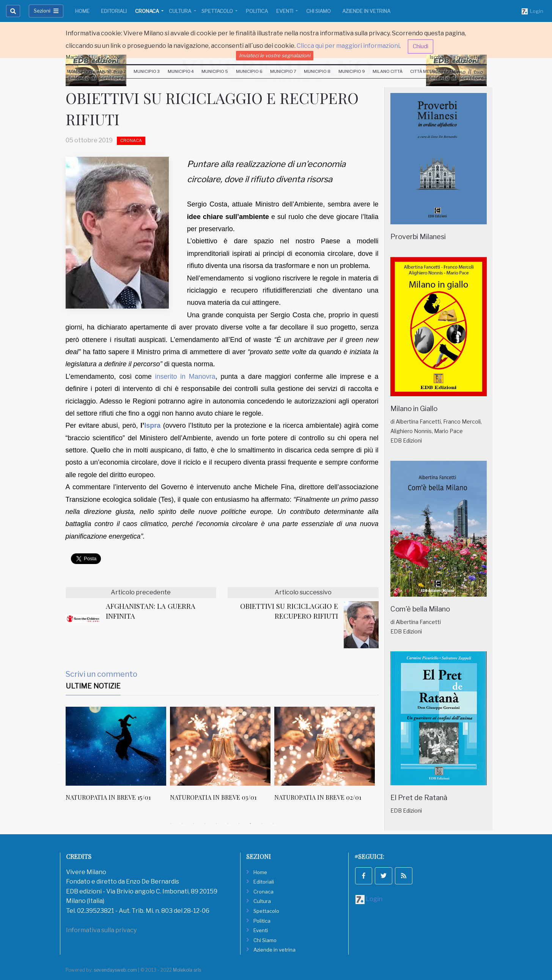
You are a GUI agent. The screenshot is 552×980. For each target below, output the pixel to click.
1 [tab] (171, 824)
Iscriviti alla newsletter (456, 57)
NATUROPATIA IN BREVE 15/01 (108, 797)
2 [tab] (182, 824)
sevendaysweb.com (115, 970)
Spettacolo (218, 11)
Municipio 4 (181, 71)
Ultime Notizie (93, 686)
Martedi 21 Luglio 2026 (93, 57)
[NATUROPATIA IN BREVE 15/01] (116, 746)
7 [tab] (239, 824)
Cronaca (148, 11)
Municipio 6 (249, 71)
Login (532, 11)
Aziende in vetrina (366, 11)
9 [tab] (262, 824)
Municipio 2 (113, 71)
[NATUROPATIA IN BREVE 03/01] (220, 746)
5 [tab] (216, 824)
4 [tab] (205, 824)
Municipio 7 (283, 71)
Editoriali (114, 11)
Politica (257, 11)
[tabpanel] (118, 758)
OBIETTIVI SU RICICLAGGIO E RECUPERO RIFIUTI (289, 611)
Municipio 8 (317, 71)
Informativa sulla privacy (101, 930)
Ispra (152, 425)
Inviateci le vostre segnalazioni (275, 55)
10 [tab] (273, 824)
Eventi (285, 11)
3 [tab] (193, 824)
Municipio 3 (147, 71)
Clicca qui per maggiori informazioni (348, 46)
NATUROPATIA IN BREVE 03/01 (213, 797)
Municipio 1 (79, 71)
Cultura (181, 11)
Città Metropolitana (435, 71)
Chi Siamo (318, 11)
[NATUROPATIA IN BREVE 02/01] (325, 746)
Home (82, 11)
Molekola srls (187, 970)
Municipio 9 (352, 71)
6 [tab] (228, 824)
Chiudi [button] (421, 46)
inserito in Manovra (185, 377)
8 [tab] (250, 824)
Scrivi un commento (101, 674)
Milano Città (388, 71)
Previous (60, 762)
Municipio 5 (215, 71)
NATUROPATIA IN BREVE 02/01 (318, 797)
